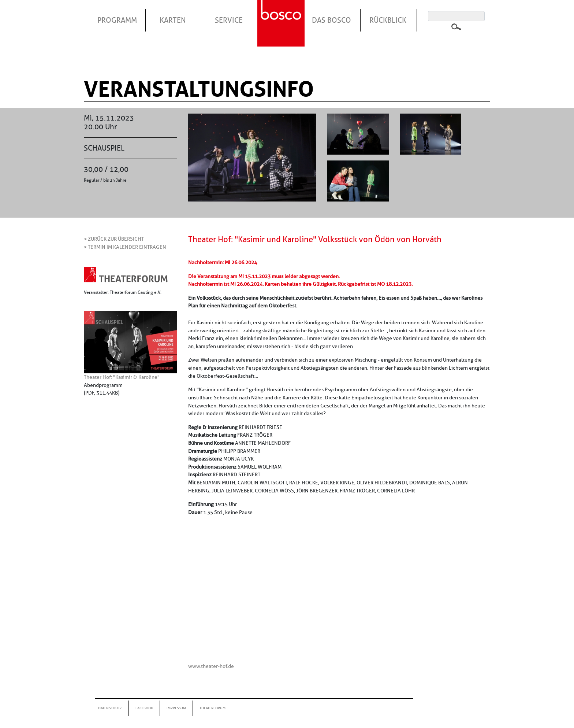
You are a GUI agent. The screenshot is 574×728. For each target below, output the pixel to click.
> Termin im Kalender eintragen (125, 247)
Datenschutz (110, 708)
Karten (173, 20)
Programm (117, 20)
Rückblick (388, 20)
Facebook (144, 708)
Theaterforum (213, 708)
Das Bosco (331, 20)
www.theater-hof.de (211, 666)
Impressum (176, 708)
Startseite (282, 14)
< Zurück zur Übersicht (114, 239)
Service (229, 20)
